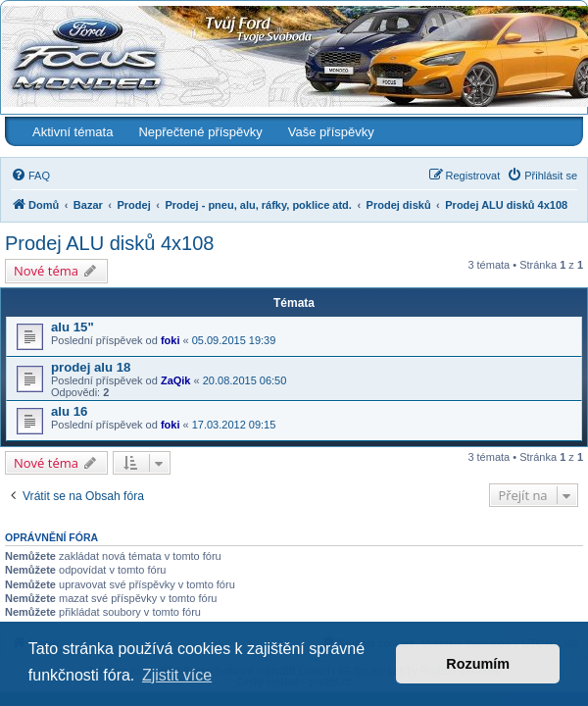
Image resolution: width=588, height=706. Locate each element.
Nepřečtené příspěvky (200, 132)
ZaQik (176, 380)
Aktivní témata (73, 132)
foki (171, 340)
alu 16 (69, 411)
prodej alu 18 (91, 367)
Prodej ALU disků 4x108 (109, 243)
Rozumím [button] (478, 664)
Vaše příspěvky (331, 132)
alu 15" (73, 327)
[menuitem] (30, 176)
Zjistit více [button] (177, 675)
